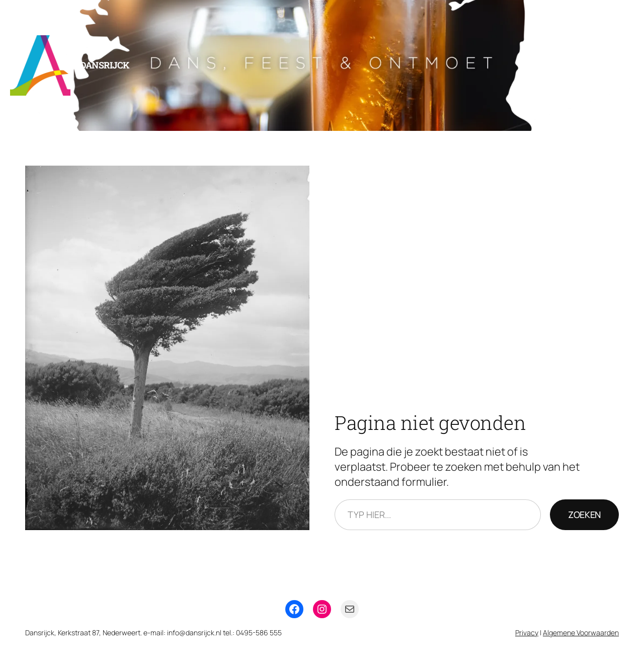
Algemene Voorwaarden (581, 633)
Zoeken (584, 514)
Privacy (527, 633)
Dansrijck (105, 65)
